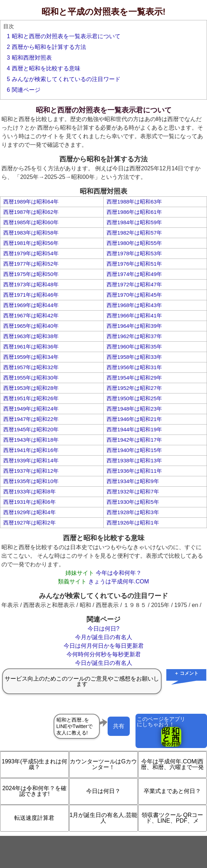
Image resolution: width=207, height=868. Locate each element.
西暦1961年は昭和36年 (31, 347)
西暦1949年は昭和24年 (31, 409)
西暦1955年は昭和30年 (31, 378)
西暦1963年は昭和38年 (31, 336)
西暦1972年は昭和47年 (134, 284)
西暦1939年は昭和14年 (31, 460)
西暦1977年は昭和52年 (31, 264)
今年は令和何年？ (119, 573)
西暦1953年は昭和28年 (31, 388)
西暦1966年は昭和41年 (134, 315)
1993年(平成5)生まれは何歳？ (34, 764)
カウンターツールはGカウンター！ (103, 764)
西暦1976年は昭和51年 (134, 264)
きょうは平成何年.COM (119, 581)
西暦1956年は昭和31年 (134, 367)
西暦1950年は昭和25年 (134, 398)
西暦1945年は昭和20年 (31, 429)
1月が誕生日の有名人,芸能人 (103, 818)
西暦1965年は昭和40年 (31, 326)
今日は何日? (103, 629)
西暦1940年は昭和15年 (134, 450)
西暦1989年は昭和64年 (31, 202)
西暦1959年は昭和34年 (31, 357)
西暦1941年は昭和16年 (31, 450)
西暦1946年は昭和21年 (134, 419)
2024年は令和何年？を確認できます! (35, 791)
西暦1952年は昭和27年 (134, 388)
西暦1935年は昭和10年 (31, 481)
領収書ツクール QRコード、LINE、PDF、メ (172, 818)
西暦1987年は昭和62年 (31, 212)
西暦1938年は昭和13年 (134, 460)
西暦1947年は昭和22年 (31, 419)
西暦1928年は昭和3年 (133, 512)
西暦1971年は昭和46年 (31, 295)
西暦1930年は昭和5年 (133, 502)
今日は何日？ (103, 791)
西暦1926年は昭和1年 (133, 523)
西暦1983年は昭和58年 (31, 233)
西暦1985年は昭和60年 (31, 222)
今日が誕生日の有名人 (104, 663)
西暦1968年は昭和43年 (134, 305)
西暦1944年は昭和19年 (134, 429)
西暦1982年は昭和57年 (134, 233)
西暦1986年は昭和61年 (134, 212)
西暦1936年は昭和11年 (134, 471)
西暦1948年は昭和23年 (134, 409)
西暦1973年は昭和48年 (31, 284)
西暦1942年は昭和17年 (134, 440)
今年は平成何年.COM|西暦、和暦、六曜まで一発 (172, 764)
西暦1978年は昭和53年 (134, 253)
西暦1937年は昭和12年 (31, 471)
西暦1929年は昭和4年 (29, 512)
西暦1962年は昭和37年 (134, 336)
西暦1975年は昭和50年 (31, 274)
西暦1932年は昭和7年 (133, 491)
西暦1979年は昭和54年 (31, 253)
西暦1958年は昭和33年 (134, 357)
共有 (119, 726)
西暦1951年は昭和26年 (31, 398)
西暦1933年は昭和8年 (29, 491)
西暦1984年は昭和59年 (134, 222)
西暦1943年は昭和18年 (31, 440)
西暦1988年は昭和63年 (134, 202)
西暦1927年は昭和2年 (29, 523)
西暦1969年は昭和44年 (31, 305)
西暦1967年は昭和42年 (31, 315)
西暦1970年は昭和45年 (134, 295)
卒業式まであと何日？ (172, 791)
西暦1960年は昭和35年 (134, 347)
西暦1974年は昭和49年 (134, 274)
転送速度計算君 (34, 818)
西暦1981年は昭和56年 (31, 243)
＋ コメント (186, 673)
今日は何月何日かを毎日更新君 (104, 646)
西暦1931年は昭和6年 (29, 502)
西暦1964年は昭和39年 (134, 326)
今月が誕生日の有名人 (104, 637)
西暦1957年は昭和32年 (31, 367)
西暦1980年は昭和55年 (134, 243)
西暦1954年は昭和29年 (134, 378)
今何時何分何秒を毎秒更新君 (104, 654)
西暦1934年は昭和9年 (133, 481)
